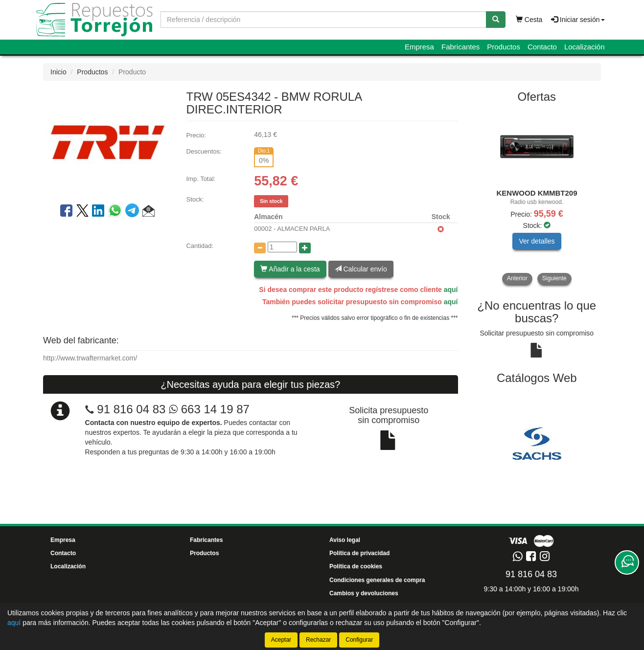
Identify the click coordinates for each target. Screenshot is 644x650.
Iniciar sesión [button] (578, 20)
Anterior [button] (517, 278)
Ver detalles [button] (537, 241)
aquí (451, 290)
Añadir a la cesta (290, 269)
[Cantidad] (282, 247)
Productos (504, 47)
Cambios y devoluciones (364, 593)
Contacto (542, 47)
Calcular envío (361, 269)
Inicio (58, 72)
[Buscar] (496, 20)
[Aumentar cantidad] (305, 248)
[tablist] (537, 197)
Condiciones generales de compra (377, 580)
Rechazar (318, 640)
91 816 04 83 (131, 409)
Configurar (359, 640)
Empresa (419, 47)
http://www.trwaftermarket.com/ (90, 358)
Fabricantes (460, 47)
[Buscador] (323, 20)
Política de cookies (356, 566)
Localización (585, 47)
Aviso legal (345, 540)
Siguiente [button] (554, 278)
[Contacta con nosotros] (627, 562)
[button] (149, 212)
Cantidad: (200, 246)
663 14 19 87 (209, 409)
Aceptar (281, 640)
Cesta (529, 20)
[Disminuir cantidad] (260, 248)
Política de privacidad (359, 553)
